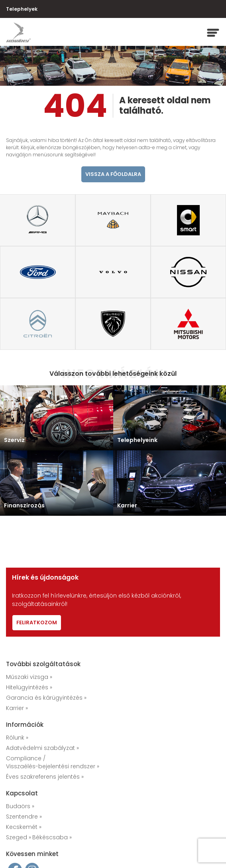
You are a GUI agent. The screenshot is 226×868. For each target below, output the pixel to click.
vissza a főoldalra (113, 174)
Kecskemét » (24, 827)
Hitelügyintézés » (29, 687)
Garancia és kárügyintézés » (46, 698)
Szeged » (19, 837)
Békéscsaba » (52, 837)
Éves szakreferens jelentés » (45, 777)
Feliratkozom (37, 622)
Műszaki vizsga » (29, 677)
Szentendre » (24, 817)
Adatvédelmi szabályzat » (42, 748)
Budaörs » (20, 806)
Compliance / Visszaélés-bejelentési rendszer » (53, 762)
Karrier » (17, 708)
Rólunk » (17, 738)
